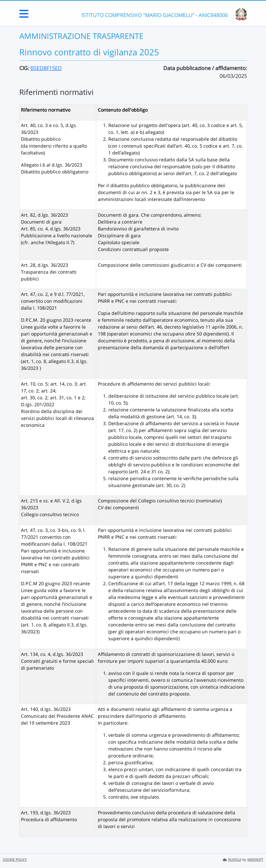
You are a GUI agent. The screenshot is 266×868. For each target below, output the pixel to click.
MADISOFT (255, 860)
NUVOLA (232, 860)
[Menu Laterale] (24, 16)
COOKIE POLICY (15, 860)
